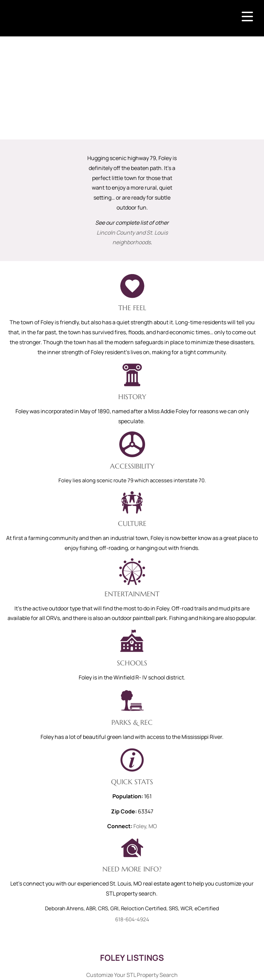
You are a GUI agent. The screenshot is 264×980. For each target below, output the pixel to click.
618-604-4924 (132, 919)
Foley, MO (145, 826)
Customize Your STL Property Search (132, 975)
